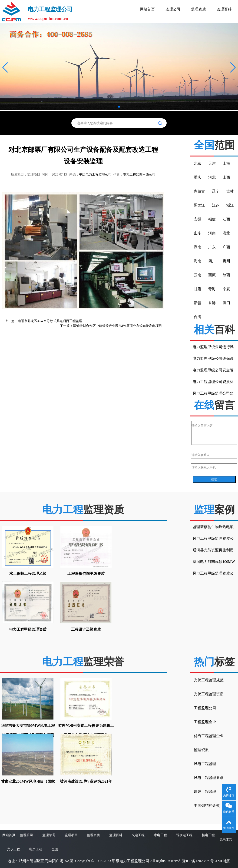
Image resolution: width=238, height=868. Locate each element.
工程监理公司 (205, 708)
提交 (214, 479)
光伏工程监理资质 (209, 694)
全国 (55, 849)
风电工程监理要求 (209, 778)
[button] (5, 67)
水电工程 (160, 835)
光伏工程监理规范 (209, 680)
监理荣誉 (49, 835)
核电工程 (208, 835)
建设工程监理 (205, 792)
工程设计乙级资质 (86, 629)
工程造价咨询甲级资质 (86, 574)
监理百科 (224, 9)
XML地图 (223, 861)
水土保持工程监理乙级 (28, 574)
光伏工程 (13, 849)
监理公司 (173, 9)
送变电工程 (184, 835)
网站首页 (147, 9)
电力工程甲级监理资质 (28, 629)
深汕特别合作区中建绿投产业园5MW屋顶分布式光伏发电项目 (117, 326)
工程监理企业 (205, 722)
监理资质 (198, 9)
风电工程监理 (205, 764)
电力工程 (36, 849)
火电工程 (138, 835)
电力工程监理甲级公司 (139, 175)
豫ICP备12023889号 (198, 861)
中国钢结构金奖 (207, 806)
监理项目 (71, 835)
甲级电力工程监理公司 (95, 175)
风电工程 (226, 840)
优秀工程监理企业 (209, 736)
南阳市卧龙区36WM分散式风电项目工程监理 (50, 321)
